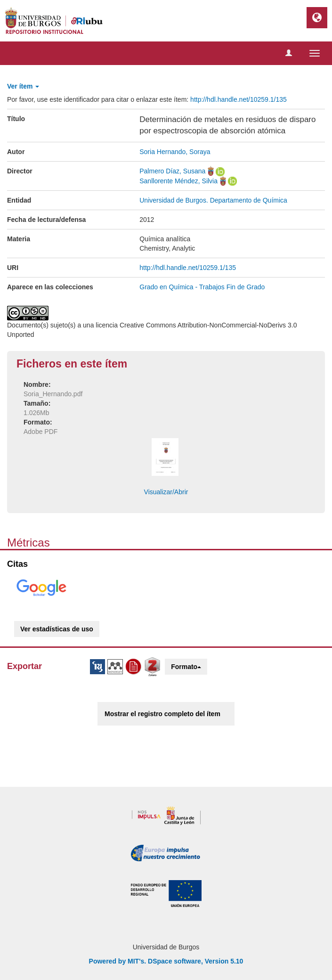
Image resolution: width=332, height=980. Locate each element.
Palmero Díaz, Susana (172, 171)
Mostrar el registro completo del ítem (162, 714)
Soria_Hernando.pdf (53, 394)
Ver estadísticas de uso (57, 629)
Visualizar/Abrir (166, 492)
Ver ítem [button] (23, 86)
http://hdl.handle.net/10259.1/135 (239, 99)
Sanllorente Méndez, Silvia (178, 181)
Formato (186, 667)
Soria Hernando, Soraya (175, 152)
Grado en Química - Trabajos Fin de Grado (202, 287)
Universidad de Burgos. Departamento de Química (213, 200)
